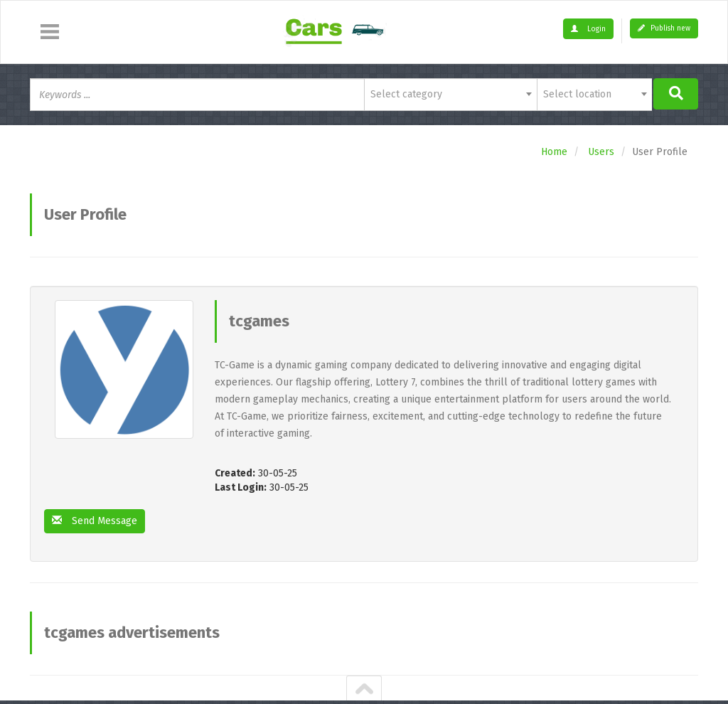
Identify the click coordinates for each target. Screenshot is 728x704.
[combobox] (450, 95)
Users (601, 152)
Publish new (664, 28)
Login (588, 29)
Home (554, 152)
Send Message (95, 521)
